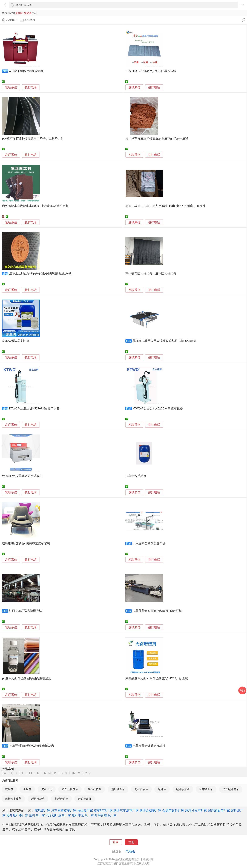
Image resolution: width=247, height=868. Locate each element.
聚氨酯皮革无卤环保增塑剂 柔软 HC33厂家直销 (157, 678)
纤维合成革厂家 (106, 815)
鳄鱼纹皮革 (95, 789)
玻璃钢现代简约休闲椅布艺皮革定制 (26, 543)
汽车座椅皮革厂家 (64, 810)
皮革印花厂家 (103, 810)
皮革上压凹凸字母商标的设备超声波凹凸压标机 (41, 273)
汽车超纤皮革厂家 (58, 815)
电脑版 (130, 851)
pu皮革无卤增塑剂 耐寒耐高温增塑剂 (26, 678)
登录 (116, 842)
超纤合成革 (61, 799)
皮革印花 (47, 789)
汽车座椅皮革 (70, 789)
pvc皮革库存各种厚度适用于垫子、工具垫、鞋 (33, 139)
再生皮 (27, 789)
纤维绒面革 (206, 789)
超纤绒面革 (118, 789)
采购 (242, 690)
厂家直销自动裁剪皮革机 (149, 543)
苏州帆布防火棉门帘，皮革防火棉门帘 (151, 273)
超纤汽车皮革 (13, 799)
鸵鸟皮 (9, 789)
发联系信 (11, 87)
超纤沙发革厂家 (196, 810)
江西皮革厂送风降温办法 (26, 611)
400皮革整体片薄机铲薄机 (27, 71)
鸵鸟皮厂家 (43, 810)
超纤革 (162, 789)
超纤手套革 (183, 789)
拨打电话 (31, 87)
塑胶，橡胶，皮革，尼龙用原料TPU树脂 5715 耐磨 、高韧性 (165, 206)
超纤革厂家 (37, 815)
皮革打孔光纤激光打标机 (149, 746)
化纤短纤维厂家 (17, 815)
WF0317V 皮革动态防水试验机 (22, 476)
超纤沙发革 (141, 789)
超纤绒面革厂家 (219, 810)
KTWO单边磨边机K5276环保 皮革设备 (34, 409)
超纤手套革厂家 (83, 815)
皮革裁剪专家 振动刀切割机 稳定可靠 (157, 611)
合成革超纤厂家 (173, 810)
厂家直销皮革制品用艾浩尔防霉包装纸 (151, 71)
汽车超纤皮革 (231, 789)
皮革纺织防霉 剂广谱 (16, 341)
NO (50, 773)
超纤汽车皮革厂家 (126, 810)
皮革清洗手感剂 (136, 476)
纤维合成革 (38, 799)
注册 (131, 842)
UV (74, 773)
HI (30, 773)
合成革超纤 (85, 799)
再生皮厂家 (85, 810)
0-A (4, 773)
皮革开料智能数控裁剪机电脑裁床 (32, 746)
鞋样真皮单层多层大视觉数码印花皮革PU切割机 (164, 341)
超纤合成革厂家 (150, 810)
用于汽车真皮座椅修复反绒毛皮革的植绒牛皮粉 (157, 139)
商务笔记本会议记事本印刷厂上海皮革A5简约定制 (35, 206)
